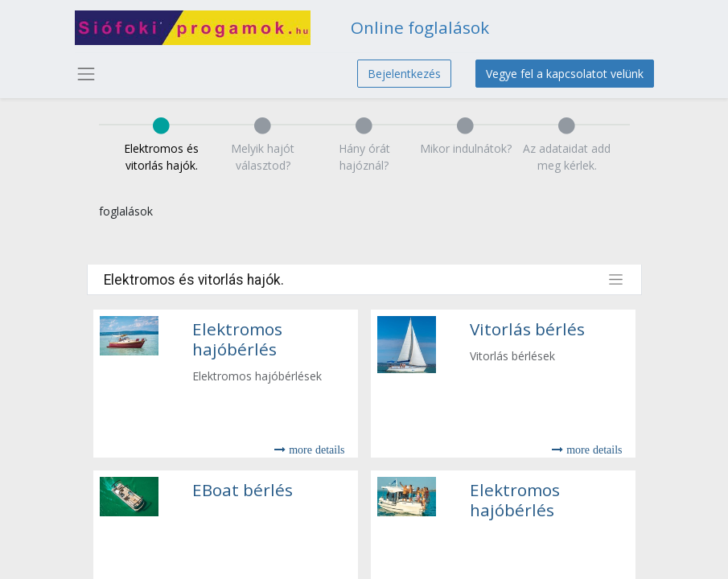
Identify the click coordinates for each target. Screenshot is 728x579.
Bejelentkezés (404, 74)
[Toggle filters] (616, 279)
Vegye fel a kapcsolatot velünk (565, 74)
